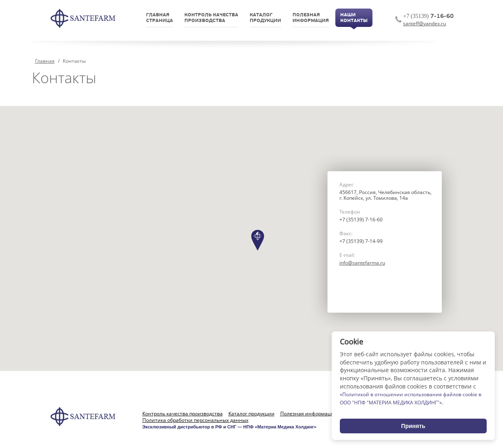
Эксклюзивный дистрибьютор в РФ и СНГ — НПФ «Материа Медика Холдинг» (229, 427)
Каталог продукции (251, 414)
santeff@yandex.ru (424, 23)
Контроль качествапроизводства (211, 18)
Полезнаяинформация (311, 18)
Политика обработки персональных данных (195, 420)
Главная (45, 61)
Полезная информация (309, 414)
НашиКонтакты (354, 18)
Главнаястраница (160, 18)
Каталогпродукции (265, 18)
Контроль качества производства (183, 414)
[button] (258, 240)
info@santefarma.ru (362, 263)
